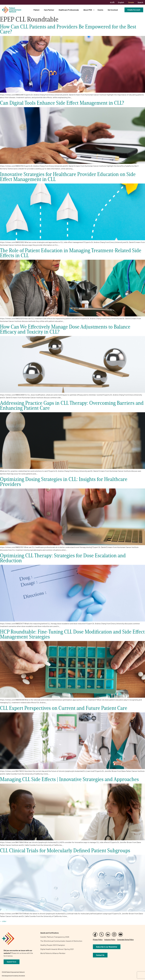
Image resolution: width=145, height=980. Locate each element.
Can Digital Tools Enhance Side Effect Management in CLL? (62, 103)
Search (140, 2)
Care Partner (49, 10)
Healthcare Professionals (69, 10)
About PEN (88, 10)
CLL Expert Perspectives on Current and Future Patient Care (64, 708)
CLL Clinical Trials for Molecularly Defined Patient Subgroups (65, 850)
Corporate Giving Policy (125, 940)
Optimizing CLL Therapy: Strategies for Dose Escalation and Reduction (63, 558)
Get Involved (113, 10)
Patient (36, 10)
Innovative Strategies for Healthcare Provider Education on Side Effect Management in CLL (68, 177)
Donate (131, 2)
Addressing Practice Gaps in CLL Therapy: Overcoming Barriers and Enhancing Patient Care (72, 405)
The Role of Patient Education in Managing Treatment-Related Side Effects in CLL (71, 253)
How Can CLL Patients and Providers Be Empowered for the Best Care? (68, 29)
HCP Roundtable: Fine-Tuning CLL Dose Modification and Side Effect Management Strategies (72, 634)
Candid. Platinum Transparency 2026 (55, 937)
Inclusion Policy (110, 940)
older (3, 921)
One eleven (22, 976)
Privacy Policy (98, 940)
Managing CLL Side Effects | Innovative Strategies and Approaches (69, 779)
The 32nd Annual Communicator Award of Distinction (61, 941)
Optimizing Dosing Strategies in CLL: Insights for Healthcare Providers (64, 482)
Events (100, 10)
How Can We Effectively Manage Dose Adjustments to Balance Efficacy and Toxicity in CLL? (65, 329)
